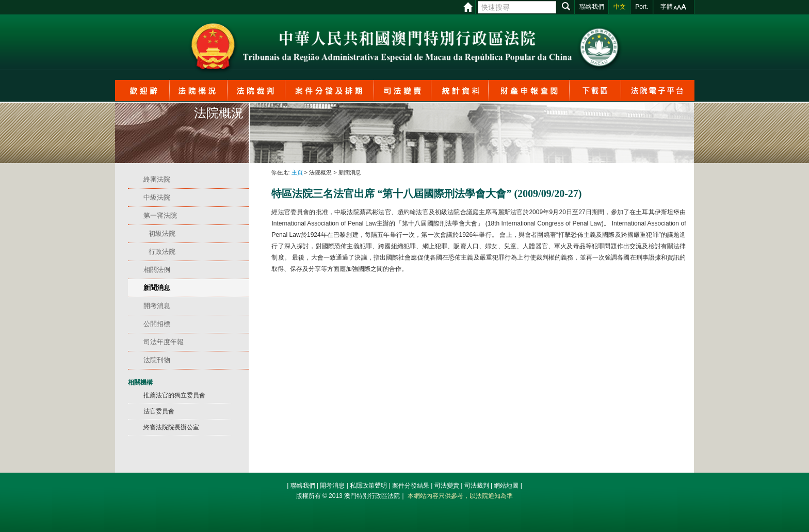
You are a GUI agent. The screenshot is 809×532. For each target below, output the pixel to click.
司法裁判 (477, 486)
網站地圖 (506, 486)
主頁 (297, 172)
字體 (667, 7)
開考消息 (332, 486)
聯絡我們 (303, 486)
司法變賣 (447, 486)
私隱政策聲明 (368, 486)
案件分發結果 (411, 486)
